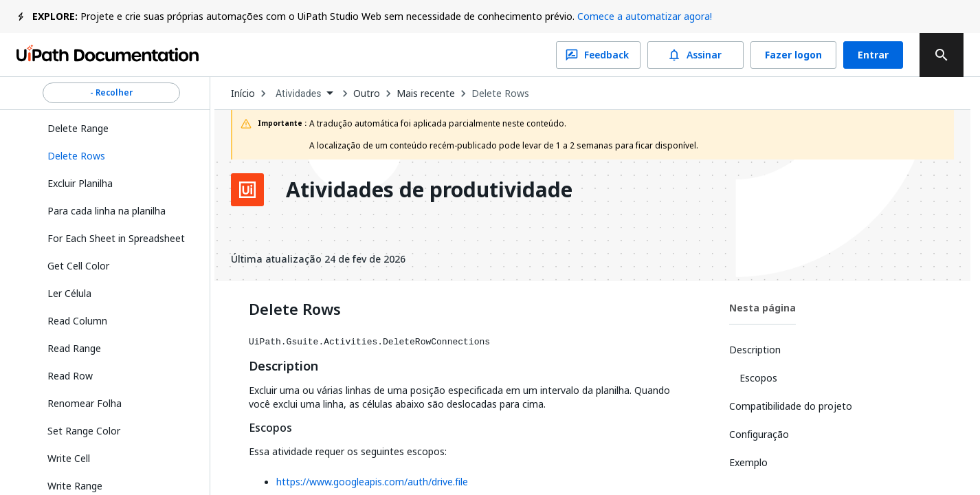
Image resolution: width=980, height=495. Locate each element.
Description (283, 366)
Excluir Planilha (80, 183)
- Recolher (111, 93)
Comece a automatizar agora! (645, 16)
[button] (116, 156)
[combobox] (304, 94)
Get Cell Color (78, 266)
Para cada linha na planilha (107, 211)
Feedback (598, 55)
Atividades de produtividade (429, 190)
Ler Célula (69, 293)
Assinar (695, 55)
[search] (942, 55)
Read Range (74, 348)
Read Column (77, 321)
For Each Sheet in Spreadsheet (116, 238)
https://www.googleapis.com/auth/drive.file (372, 482)
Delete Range (78, 128)
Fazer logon (793, 55)
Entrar (873, 55)
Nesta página (762, 308)
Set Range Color (84, 431)
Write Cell (69, 458)
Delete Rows (500, 93)
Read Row (70, 376)
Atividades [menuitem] (299, 93)
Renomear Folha (85, 403)
